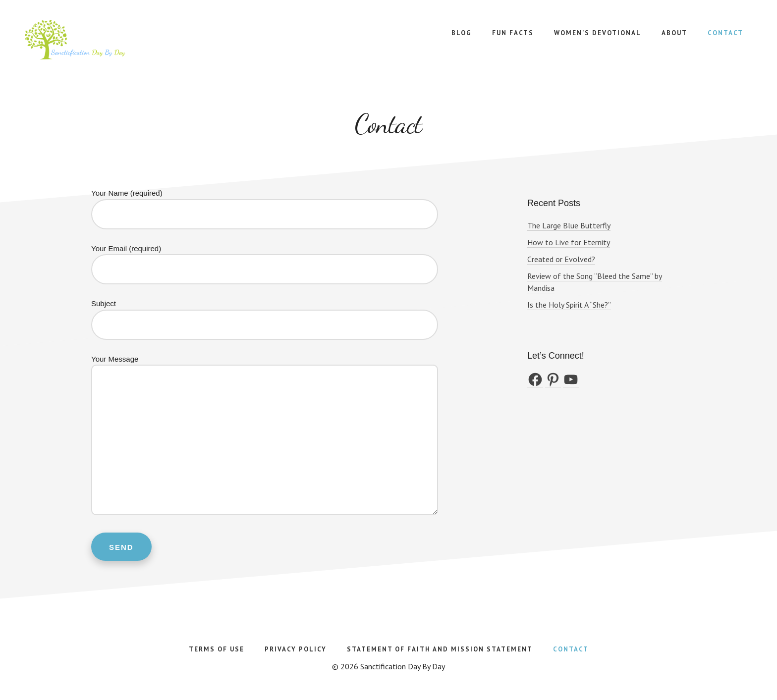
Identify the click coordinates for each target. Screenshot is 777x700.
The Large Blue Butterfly (569, 225)
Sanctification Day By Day (99, 40)
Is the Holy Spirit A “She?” (569, 305)
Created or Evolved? (561, 259)
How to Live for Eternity (569, 242)
